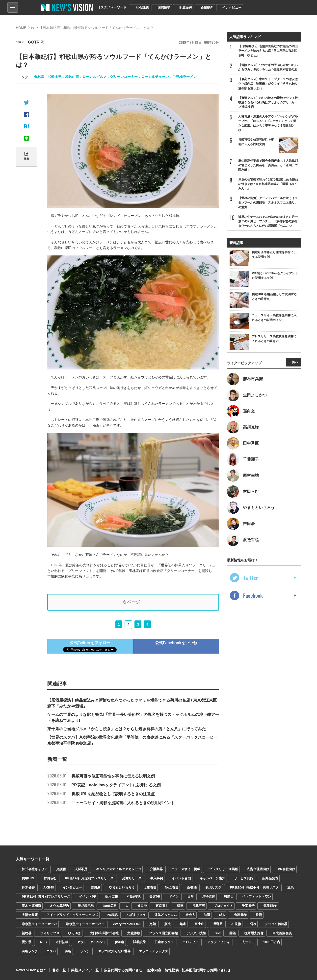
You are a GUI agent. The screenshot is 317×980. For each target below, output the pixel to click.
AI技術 (236, 924)
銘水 (183, 924)
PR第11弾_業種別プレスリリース (46, 897)
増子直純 (209, 897)
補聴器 (27, 933)
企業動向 (207, 8)
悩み (253, 924)
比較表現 (150, 887)
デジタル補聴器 (276, 924)
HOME (21, 28)
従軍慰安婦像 (254, 933)
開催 (233, 933)
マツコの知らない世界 (114, 951)
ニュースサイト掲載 (186, 869)
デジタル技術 (196, 933)
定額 (153, 924)
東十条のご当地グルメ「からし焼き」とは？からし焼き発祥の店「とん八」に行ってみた (127, 729)
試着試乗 (139, 942)
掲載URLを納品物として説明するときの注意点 (101, 794)
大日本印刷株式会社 (104, 933)
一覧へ (293, 362)
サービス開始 (244, 878)
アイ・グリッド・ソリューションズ (72, 915)
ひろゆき (75, 933)
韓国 (180, 906)
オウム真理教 (59, 906)
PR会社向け (287, 869)
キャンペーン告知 (212, 878)
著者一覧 (59, 970)
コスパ (51, 951)
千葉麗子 (248, 906)
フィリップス (50, 933)
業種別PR (270, 906)
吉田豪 (95, 887)
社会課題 (142, 8)
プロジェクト (223, 906)
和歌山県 (55, 77)
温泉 (291, 887)
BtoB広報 (110, 906)
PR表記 (112, 915)
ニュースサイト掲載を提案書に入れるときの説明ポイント (111, 803)
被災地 (142, 906)
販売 (168, 924)
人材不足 (81, 869)
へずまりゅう (136, 915)
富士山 (199, 924)
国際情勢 (164, 8)
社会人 (190, 915)
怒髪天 (229, 897)
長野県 (218, 924)
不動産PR (134, 897)
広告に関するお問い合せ (123, 970)
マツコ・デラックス (154, 951)
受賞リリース (132, 878)
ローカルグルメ (95, 77)
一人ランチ (247, 942)
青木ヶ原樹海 (31, 906)
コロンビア (191, 942)
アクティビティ (219, 942)
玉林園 (39, 77)
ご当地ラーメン (185, 77)
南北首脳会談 (282, 933)
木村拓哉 (62, 942)
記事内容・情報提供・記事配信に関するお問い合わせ (189, 970)
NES (43, 942)
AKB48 (49, 887)
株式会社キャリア (35, 869)
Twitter (251, 578)
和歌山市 (72, 77)
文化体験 (134, 933)
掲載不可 (199, 906)
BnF (218, 933)
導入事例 (157, 878)
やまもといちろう (122, 887)
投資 (259, 915)
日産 (190, 897)
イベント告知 (181, 878)
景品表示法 (86, 906)
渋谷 (68, 951)
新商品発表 (270, 878)
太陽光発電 (30, 915)
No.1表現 (172, 887)
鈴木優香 (28, 887)
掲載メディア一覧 (85, 970)
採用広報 (111, 897)
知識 (207, 915)
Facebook (253, 595)
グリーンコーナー (124, 77)
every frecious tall (127, 924)
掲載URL (28, 878)
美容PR (155, 897)
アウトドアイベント (92, 942)
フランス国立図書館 (163, 933)
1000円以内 (272, 942)
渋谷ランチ (30, 951)
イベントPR (88, 897)
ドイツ (174, 897)
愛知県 (27, 942)
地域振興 (185, 8)
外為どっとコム (166, 915)
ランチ (85, 951)
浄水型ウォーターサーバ (40, 924)
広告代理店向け (258, 869)
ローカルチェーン (155, 77)
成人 (222, 915)
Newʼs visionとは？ (31, 970)
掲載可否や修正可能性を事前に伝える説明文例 (101, 776)
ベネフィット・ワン (257, 897)
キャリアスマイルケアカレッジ (119, 869)
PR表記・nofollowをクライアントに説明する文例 (104, 785)
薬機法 (192, 887)
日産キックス (164, 942)
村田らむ (50, 878)
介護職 (61, 869)
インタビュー (232, 8)
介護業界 (156, 869)
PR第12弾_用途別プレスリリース (89, 878)
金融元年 (240, 915)
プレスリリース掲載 (224, 869)
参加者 (119, 942)
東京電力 (162, 906)
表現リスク (213, 887)
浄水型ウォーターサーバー (85, 924)
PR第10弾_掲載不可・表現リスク (254, 887)
